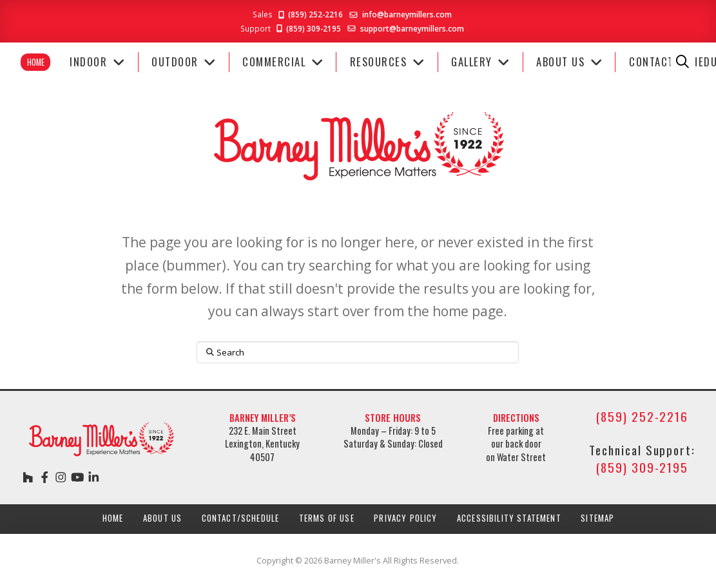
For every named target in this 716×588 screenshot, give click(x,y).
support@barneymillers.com (412, 28)
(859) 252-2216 (310, 14)
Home (36, 62)
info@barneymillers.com (407, 14)
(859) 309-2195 (308, 28)
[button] (683, 62)
